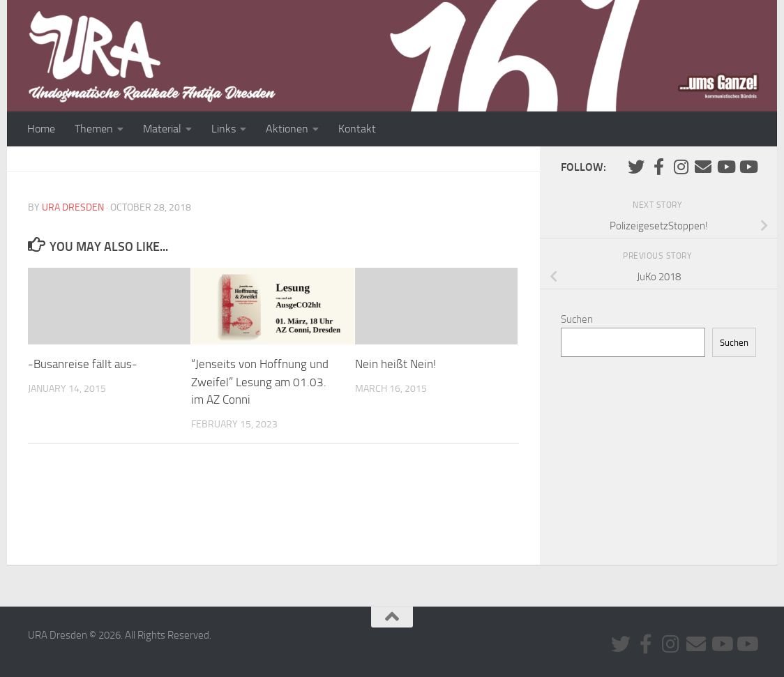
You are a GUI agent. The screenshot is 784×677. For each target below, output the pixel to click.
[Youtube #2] (748, 167)
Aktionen (287, 129)
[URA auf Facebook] (658, 167)
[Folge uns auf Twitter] (636, 167)
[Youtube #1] (725, 167)
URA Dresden (73, 207)
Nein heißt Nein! (395, 364)
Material (162, 129)
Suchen (577, 319)
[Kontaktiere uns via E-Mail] (703, 167)
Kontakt (357, 129)
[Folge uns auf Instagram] (681, 167)
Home (41, 129)
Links (224, 129)
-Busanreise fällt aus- (83, 364)
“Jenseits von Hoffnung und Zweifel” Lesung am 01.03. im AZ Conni (260, 382)
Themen (94, 129)
